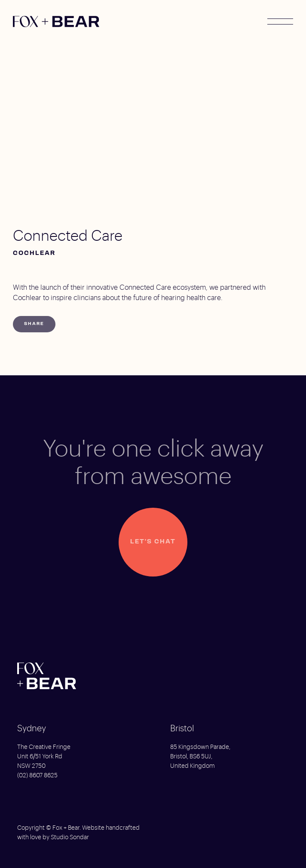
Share (34, 324)
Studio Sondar (70, 837)
